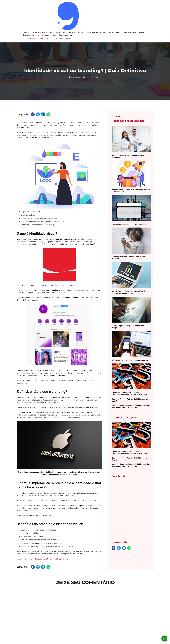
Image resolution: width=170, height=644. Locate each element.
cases (32, 559)
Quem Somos (30, 38)
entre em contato (52, 559)
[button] (33, 114)
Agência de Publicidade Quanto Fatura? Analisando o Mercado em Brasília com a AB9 (129, 394)
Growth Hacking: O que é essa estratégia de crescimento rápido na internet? (129, 292)
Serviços (49, 38)
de (36, 559)
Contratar (77, 38)
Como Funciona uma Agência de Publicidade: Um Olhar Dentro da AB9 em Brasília (131, 406)
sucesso (40, 559)
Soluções (59, 38)
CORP (41, 38)
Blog (68, 38)
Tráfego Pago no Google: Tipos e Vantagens (129, 224)
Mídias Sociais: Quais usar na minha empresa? (130, 360)
